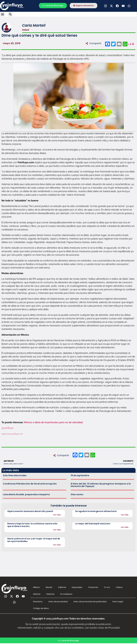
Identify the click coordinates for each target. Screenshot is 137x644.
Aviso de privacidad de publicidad (90, 602)
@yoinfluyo (8, 428)
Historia (37, 594)
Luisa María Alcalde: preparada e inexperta (26, 494)
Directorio (38, 602)
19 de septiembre (80, 475)
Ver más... (58, 515)
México (36, 587)
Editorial (62, 587)
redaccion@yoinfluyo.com (12, 434)
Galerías (50, 594)
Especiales (77, 587)
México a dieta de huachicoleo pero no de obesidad (54, 422)
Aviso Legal (118, 602)
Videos (119, 587)
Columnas (93, 587)
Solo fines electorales (15, 475)
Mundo (49, 587)
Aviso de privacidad (58, 602)
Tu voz (107, 587)
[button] (2, 14)
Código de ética (41, 608)
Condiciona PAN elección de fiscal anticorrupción (30, 484)
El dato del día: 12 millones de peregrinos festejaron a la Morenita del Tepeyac (101, 485)
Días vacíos (77, 494)
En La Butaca (66, 594)
